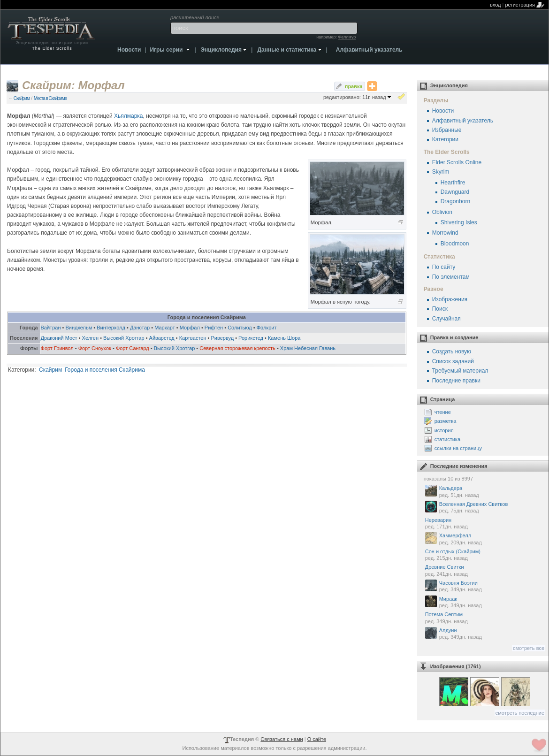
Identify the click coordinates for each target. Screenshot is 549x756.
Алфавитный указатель (463, 121)
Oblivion (442, 212)
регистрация (520, 5)
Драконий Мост (59, 338)
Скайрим (22, 98)
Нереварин (485, 524)
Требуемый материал (460, 371)
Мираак (485, 602)
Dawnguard (455, 192)
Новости (443, 111)
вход (496, 5)
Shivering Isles (459, 222)
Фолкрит (267, 328)
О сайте (317, 739)
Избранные (447, 130)
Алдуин (485, 634)
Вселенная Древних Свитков (485, 508)
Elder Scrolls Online (457, 162)
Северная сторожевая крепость (237, 348)
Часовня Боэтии (485, 586)
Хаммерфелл (485, 539)
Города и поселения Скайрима (105, 370)
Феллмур (347, 37)
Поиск (440, 309)
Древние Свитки (485, 571)
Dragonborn (455, 201)
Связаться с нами (282, 739)
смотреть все (529, 648)
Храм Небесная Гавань (308, 348)
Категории (445, 139)
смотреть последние (520, 713)
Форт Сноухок (95, 348)
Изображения (450, 299)
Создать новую (452, 351)
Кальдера (485, 492)
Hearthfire (453, 183)
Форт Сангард (133, 348)
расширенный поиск (195, 17)
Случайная (446, 319)
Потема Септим (485, 618)
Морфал (190, 328)
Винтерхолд (111, 328)
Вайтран (51, 328)
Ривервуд (223, 338)
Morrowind (445, 233)
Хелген (90, 338)
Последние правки (456, 381)
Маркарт (165, 328)
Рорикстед (251, 338)
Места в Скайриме (50, 98)
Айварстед (162, 338)
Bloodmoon (455, 244)
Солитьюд (240, 328)
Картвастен (193, 338)
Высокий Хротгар (124, 338)
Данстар (140, 328)
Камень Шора (284, 338)
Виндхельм (79, 328)
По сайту (444, 267)
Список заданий (453, 361)
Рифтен (214, 328)
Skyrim (441, 172)
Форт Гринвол (57, 348)
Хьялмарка (129, 116)
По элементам (451, 277)
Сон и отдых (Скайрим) (485, 555)
